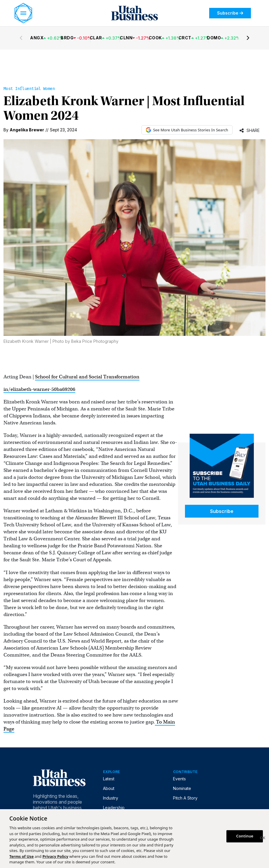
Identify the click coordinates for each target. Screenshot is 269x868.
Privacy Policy (56, 856)
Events (179, 779)
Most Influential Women (29, 89)
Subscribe (230, 13)
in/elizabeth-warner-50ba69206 (39, 389)
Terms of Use (21, 856)
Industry (111, 798)
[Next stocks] (248, 38)
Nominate (182, 788)
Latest (109, 779)
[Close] (263, 839)
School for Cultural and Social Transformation (87, 377)
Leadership (114, 808)
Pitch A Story (185, 798)
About (109, 788)
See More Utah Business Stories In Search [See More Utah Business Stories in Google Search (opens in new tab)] (187, 130)
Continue (245, 836)
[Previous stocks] (21, 38)
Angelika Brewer (27, 130)
